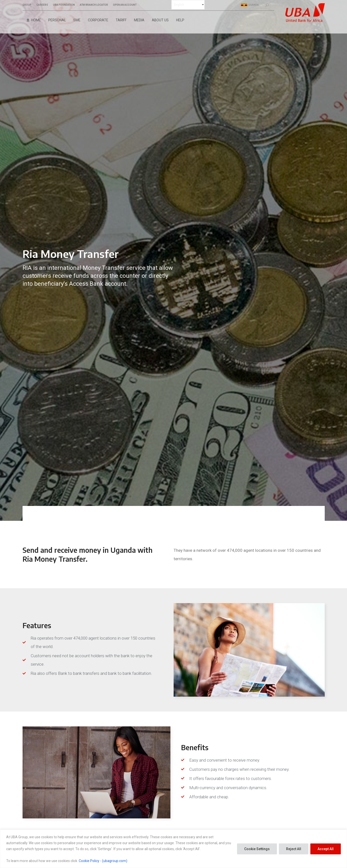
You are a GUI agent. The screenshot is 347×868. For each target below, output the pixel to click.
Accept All (326, 849)
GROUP (27, 5)
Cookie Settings (257, 849)
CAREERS (42, 5)
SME (77, 20)
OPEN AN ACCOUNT (125, 5)
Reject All (294, 849)
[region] (173, 849)
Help (180, 20)
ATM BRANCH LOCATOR (94, 5)
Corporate (98, 20)
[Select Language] (188, 5)
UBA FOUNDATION (64, 5)
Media (139, 20)
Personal (57, 20)
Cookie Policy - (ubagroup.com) (103, 861)
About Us (160, 20)
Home (36, 20)
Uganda (250, 5)
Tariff (121, 20)
